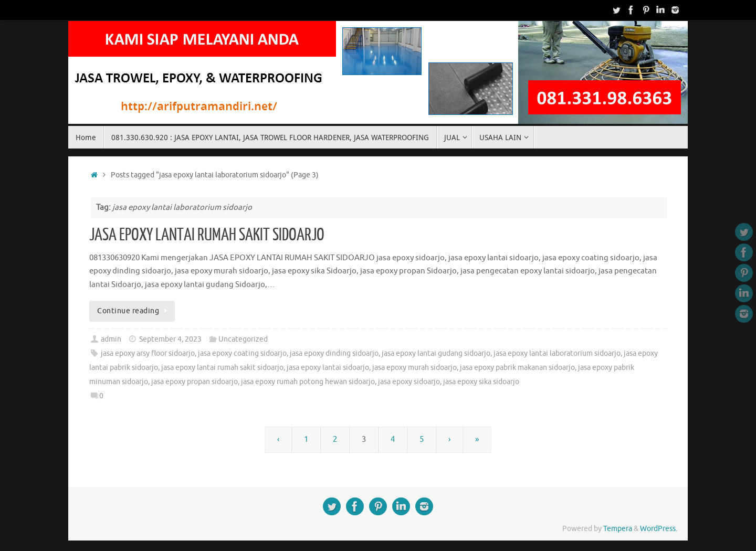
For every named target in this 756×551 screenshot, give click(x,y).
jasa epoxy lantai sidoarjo (328, 368)
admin (111, 339)
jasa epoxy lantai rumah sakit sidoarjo (222, 368)
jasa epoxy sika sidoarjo (481, 382)
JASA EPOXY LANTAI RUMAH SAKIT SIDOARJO (207, 235)
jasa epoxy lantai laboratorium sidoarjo (557, 353)
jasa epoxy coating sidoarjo (242, 353)
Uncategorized (243, 339)
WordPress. (659, 529)
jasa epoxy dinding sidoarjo (334, 353)
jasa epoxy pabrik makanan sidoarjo (517, 368)
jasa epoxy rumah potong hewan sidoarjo (308, 382)
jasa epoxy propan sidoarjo (195, 382)
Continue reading (134, 311)
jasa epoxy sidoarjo (409, 382)
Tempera (618, 529)
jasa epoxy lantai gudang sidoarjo (436, 353)
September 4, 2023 (170, 339)
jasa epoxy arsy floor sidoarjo (148, 353)
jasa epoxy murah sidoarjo (414, 368)
